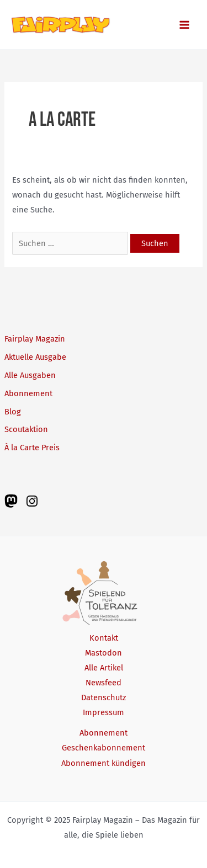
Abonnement (28, 393)
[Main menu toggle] (184, 25)
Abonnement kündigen (104, 763)
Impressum (104, 712)
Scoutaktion (26, 429)
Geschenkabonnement (104, 748)
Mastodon (104, 653)
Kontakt (104, 638)
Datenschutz (104, 697)
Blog (13, 412)
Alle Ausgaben (30, 375)
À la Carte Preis (32, 448)
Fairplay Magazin (35, 339)
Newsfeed (104, 683)
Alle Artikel (104, 668)
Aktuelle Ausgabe (35, 357)
